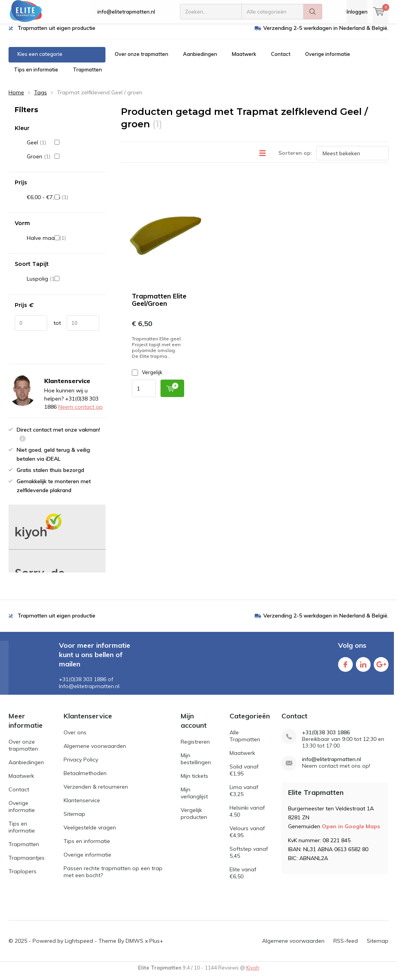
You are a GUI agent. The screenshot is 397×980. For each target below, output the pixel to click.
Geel (63, 148)
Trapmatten (87, 75)
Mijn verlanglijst (194, 798)
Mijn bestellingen (196, 764)
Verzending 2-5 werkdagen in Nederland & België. (326, 34)
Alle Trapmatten (245, 742)
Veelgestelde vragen (90, 833)
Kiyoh (253, 973)
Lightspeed (79, 946)
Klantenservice (82, 806)
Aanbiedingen (200, 60)
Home (16, 98)
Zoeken (313, 12)
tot (57, 329)
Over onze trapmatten (142, 60)
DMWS (135, 946)
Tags (41, 98)
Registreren (195, 747)
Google (381, 669)
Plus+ (156, 946)
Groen (63, 162)
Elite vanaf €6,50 (243, 879)
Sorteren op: (295, 159)
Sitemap (74, 820)
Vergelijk (147, 378)
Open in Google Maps (351, 832)
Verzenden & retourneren (96, 793)
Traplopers (22, 877)
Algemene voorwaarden (95, 752)
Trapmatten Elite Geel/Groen (159, 305)
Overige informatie (328, 60)
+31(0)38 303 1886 (326, 738)
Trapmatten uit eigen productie (56, 34)
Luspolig (63, 284)
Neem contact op (80, 413)
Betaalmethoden (85, 779)
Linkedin (363, 669)
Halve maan (63, 244)
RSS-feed (346, 946)
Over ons (75, 738)
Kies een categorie (40, 60)
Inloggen (357, 12)
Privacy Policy (81, 765)
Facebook (345, 669)
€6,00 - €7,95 (63, 203)
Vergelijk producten (194, 819)
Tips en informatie (36, 75)
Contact (281, 60)
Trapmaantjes (27, 863)
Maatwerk (244, 60)
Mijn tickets (194, 781)
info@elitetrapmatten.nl (126, 12)
